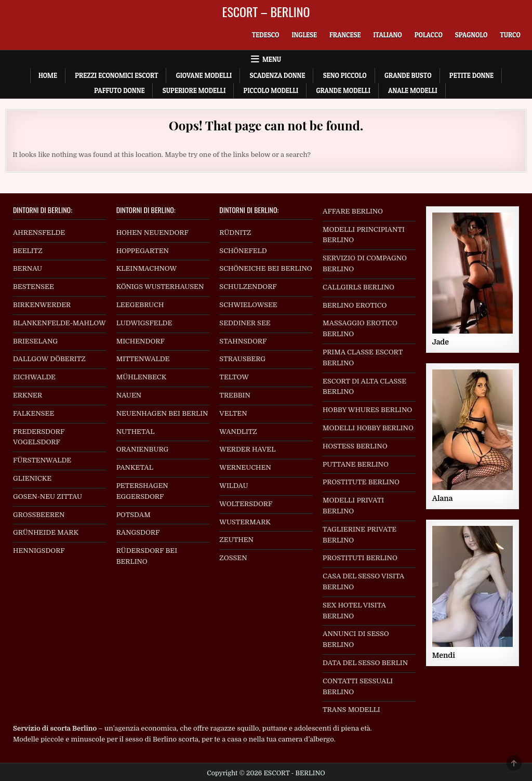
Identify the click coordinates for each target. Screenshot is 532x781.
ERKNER (28, 395)
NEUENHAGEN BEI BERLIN (162, 413)
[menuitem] (266, 35)
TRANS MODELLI (351, 710)
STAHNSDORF (243, 341)
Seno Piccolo (345, 75)
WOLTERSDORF (246, 504)
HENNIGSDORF (39, 551)
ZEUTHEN (236, 540)
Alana (443, 498)
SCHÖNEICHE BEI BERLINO (265, 268)
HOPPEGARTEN (143, 251)
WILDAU (234, 486)
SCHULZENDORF (248, 287)
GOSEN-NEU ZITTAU (48, 497)
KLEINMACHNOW (147, 268)
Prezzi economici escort (116, 75)
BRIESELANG (35, 341)
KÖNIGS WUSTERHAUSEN (160, 287)
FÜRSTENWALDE (42, 460)
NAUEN (129, 395)
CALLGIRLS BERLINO (358, 287)
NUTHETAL (136, 432)
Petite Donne (471, 75)
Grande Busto (408, 75)
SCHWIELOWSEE (248, 305)
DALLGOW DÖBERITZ (49, 359)
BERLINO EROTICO (355, 305)
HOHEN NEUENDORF (152, 233)
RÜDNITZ (235, 233)
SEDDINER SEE (245, 323)
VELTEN (233, 413)
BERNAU (28, 268)
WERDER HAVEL (247, 449)
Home (48, 75)
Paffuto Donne (119, 90)
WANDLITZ (238, 432)
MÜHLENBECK (142, 377)
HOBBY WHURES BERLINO (367, 410)
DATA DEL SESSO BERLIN (365, 663)
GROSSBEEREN (39, 515)
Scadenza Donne (277, 75)
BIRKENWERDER (42, 305)
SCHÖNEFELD (243, 251)
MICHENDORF (141, 341)
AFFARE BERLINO (353, 211)
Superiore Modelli (194, 90)
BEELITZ (28, 251)
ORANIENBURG (143, 449)
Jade (441, 342)
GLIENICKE (32, 478)
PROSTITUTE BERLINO (361, 482)
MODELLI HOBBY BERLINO (368, 428)
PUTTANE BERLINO (356, 464)
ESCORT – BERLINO (266, 11)
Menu (272, 59)
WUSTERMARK (245, 522)
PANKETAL (135, 467)
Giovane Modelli (204, 75)
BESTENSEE (34, 287)
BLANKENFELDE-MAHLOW (59, 323)
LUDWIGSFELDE (144, 323)
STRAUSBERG (242, 359)
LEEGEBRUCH (140, 305)
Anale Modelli (413, 90)
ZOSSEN (233, 558)
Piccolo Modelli (271, 90)
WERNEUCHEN (245, 467)
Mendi (444, 655)
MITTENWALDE (143, 359)
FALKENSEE (34, 413)
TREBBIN (235, 395)
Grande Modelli (343, 90)
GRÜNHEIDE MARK (46, 532)
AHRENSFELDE (39, 233)
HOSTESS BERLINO (355, 446)
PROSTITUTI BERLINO (360, 558)
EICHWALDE (34, 377)
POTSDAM (134, 515)
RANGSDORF (138, 532)
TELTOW (234, 377)
